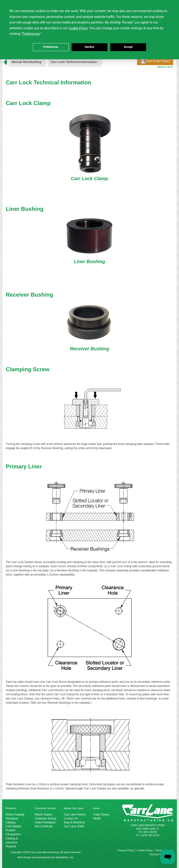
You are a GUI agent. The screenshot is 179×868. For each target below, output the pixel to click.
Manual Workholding (27, 62)
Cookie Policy (145, 850)
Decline (89, 47)
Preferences (51, 47)
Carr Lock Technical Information (74, 62)
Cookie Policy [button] (78, 28)
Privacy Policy (126, 850)
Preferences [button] (31, 34)
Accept (128, 47)
